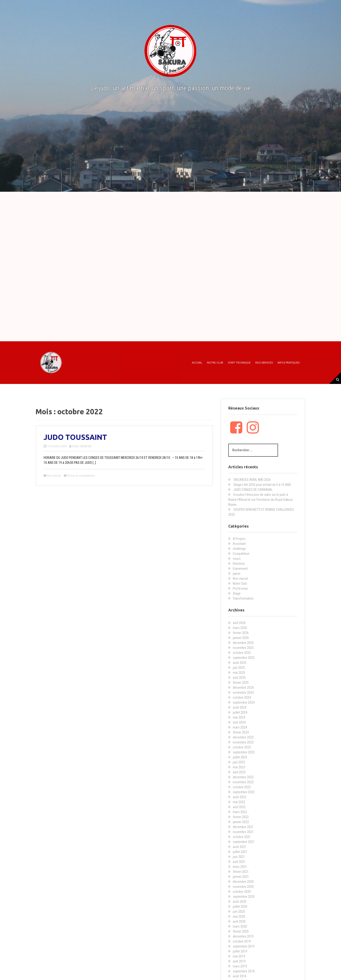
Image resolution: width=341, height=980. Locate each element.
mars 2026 (240, 628)
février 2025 (241, 683)
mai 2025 (239, 673)
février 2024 (241, 732)
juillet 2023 (240, 757)
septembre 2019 (244, 946)
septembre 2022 (244, 792)
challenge (239, 549)
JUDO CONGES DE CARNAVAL (253, 490)
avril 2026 (239, 623)
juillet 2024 (240, 712)
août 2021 (240, 847)
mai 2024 (239, 717)
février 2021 (241, 872)
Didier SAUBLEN (82, 446)
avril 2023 (239, 772)
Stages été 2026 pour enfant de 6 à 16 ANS (262, 485)
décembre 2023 (243, 737)
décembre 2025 (243, 643)
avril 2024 (239, 722)
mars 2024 (240, 727)
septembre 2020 (244, 897)
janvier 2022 (241, 822)
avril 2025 (239, 678)
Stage (237, 593)
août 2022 (240, 797)
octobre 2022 (242, 787)
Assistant (239, 544)
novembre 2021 (243, 832)
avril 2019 (239, 961)
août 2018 (240, 976)
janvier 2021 (241, 877)
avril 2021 (239, 862)
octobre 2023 (242, 747)
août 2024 (240, 707)
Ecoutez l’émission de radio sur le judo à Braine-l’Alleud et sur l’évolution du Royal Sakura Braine (260, 500)
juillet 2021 (240, 852)
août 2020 (240, 902)
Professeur (240, 588)
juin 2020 (239, 912)
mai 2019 (239, 956)
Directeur (239, 564)
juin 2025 (239, 668)
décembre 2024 (243, 688)
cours (237, 559)
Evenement (240, 569)
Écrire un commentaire (81, 476)
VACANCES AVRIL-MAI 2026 (252, 480)
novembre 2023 (243, 742)
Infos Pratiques (289, 363)
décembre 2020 (243, 882)
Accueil (197, 363)
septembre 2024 (244, 702)
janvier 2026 (241, 638)
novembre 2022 (243, 782)
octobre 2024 (242, 697)
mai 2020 (239, 916)
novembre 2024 (243, 693)
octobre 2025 (242, 653)
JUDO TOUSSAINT (75, 437)
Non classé (54, 476)
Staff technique (239, 363)
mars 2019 (240, 966)
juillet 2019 (240, 951)
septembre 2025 (244, 658)
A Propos (239, 539)
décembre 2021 (243, 827)
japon (237, 574)
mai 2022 (239, 802)
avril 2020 (239, 921)
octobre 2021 (242, 837)
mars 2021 (240, 867)
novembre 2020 (243, 887)
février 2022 (241, 817)
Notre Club (215, 363)
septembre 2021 (244, 842)
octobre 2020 (242, 892)
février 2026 (241, 633)
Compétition (241, 554)
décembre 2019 (243, 936)
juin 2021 (239, 857)
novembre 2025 (243, 648)
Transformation (243, 598)
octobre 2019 (242, 941)
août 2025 (240, 663)
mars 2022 (240, 812)
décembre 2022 (243, 777)
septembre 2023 (244, 752)
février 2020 (241, 931)
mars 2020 (240, 926)
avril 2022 (239, 807)
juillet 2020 (240, 907)
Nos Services (264, 363)
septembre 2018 (244, 971)
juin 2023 (239, 762)
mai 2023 (239, 767)
